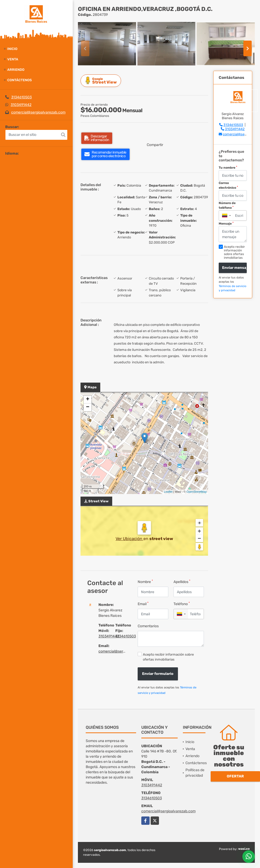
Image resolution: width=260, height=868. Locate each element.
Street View (102, 81)
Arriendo (16, 70)
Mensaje (226, 224)
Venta (13, 59)
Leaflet (168, 492)
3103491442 (21, 105)
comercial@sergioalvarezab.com (38, 112)
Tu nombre (228, 168)
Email (143, 604)
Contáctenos (19, 80)
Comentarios (148, 626)
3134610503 (21, 97)
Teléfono (182, 604)
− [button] (88, 407)
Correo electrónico (228, 185)
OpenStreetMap (197, 492)
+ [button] (88, 400)
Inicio (12, 49)
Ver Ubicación (129, 539)
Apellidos (182, 582)
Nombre (145, 582)
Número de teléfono (227, 205)
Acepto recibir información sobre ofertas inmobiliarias (168, 657)
